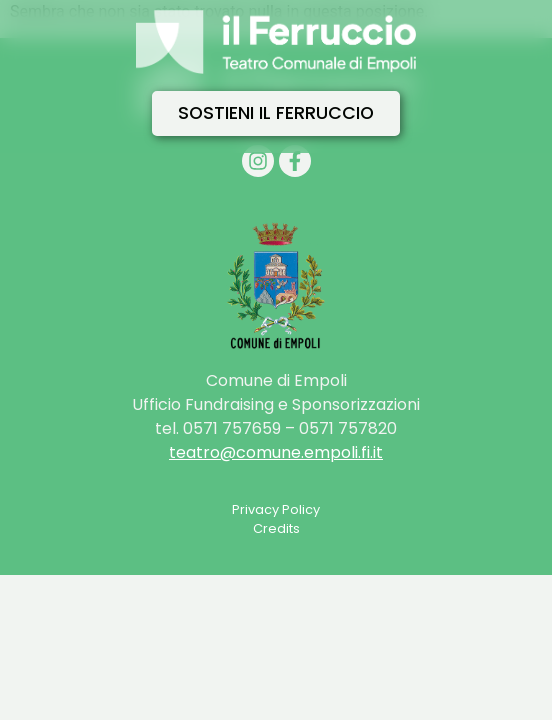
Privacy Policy (276, 509)
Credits (276, 528)
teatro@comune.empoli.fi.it (276, 452)
